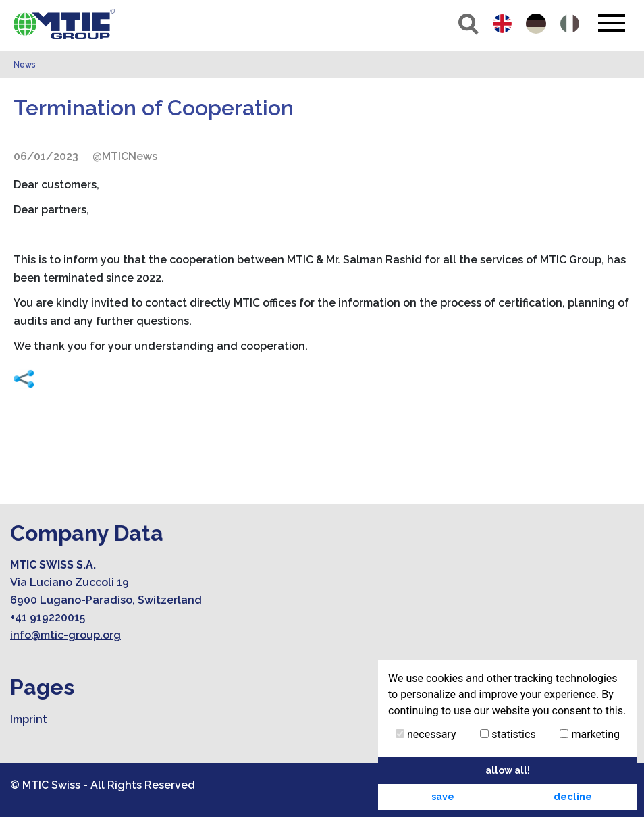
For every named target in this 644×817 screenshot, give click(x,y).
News (25, 65)
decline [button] (573, 796)
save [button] (443, 796)
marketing (590, 734)
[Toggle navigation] (611, 23)
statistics (508, 734)
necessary (426, 734)
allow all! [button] (508, 770)
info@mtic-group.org (65, 635)
